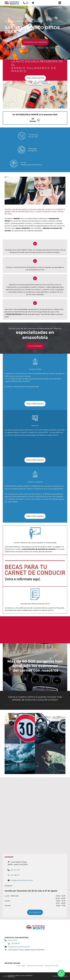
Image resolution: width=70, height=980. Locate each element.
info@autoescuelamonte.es (31, 165)
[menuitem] (22, 966)
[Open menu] (60, 3)
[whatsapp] (61, 974)
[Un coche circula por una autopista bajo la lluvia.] (20, 759)
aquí (14, 608)
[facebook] (35, 954)
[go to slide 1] (34, 688)
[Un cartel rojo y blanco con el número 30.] (20, 728)
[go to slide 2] (36, 688)
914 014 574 (33, 137)
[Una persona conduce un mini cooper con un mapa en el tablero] (50, 728)
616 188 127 (33, 151)
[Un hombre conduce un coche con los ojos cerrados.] (50, 759)
